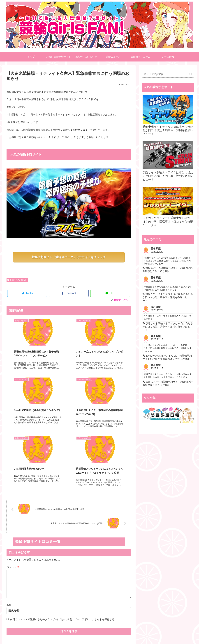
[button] (191, 74)
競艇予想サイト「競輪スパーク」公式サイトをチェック (69, 257)
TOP (72, 634)
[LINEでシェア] (110, 293)
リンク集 (127, 634)
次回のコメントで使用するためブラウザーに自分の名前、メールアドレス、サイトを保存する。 (63, 564)
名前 (9, 550)
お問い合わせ (109, 634)
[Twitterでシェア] (27, 293)
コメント (13, 507)
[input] (168, 74)
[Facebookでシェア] (69, 293)
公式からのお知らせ (17, 280)
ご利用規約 (90, 634)
